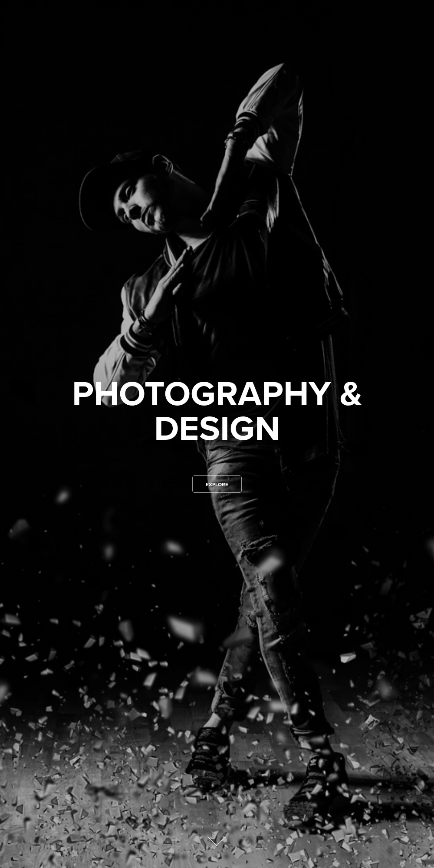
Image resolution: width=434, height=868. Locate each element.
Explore (217, 484)
